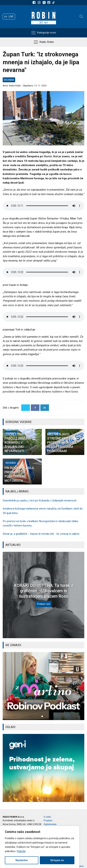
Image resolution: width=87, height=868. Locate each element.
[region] (40, 847)
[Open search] (81, 17)
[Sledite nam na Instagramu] (40, 3)
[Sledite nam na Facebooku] (35, 3)
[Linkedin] (45, 408)
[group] (43, 686)
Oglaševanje (50, 824)
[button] (9, 17)
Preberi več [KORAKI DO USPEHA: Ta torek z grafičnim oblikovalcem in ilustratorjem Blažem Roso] (44, 604)
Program (48, 820)
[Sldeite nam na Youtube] (49, 3)
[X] (26, 408)
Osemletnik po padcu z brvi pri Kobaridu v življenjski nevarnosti (40, 500)
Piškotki (21, 851)
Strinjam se (57, 860)
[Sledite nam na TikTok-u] (53, 3)
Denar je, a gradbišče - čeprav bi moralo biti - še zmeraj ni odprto (41, 534)
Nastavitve (22, 860)
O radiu (47, 817)
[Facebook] (35, 408)
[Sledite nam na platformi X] (44, 3)
